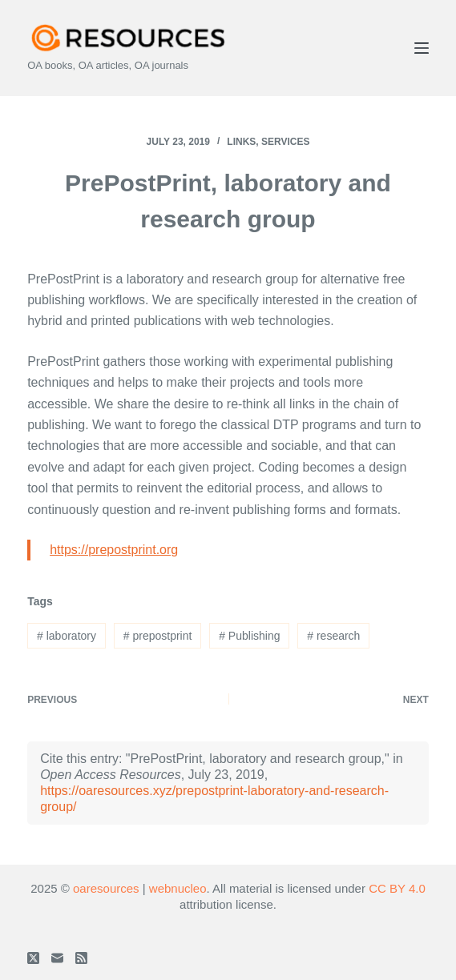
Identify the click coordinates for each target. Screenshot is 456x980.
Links (241, 142)
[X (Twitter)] (33, 958)
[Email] (57, 958)
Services (285, 142)
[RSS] (81, 958)
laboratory (67, 636)
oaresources (106, 888)
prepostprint (158, 636)
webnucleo (178, 888)
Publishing (249, 636)
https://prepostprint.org (114, 550)
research (333, 636)
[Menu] (422, 48)
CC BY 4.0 (397, 888)
